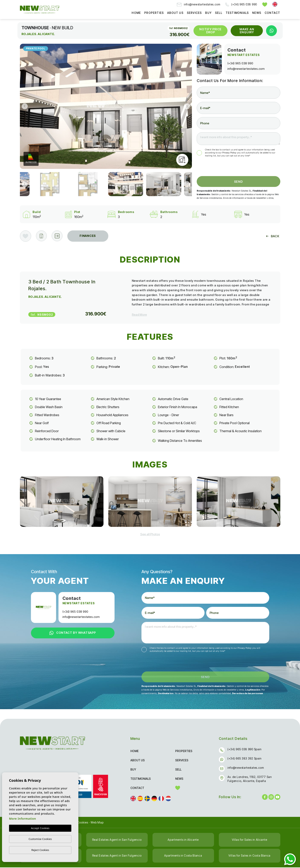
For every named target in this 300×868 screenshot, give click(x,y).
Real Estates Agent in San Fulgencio (117, 840)
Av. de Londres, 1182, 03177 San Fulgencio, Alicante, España (250, 779)
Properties (154, 13)
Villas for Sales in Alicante (250, 840)
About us (175, 13)
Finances (89, 236)
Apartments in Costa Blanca (183, 856)
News (257, 13)
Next (188, 106)
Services (194, 13)
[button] (58, 236)
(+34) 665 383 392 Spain (245, 759)
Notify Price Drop (210, 31)
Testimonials (237, 13)
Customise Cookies (40, 839)
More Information (23, 819)
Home (136, 13)
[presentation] (218, 168)
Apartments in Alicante (183, 840)
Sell (219, 13)
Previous (24, 106)
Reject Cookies (40, 850)
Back (273, 236)
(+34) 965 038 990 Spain (245, 750)
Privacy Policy (230, 153)
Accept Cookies (40, 828)
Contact (272, 13)
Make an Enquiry (247, 31)
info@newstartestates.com (199, 4)
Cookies (83, 823)
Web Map (97, 823)
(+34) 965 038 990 (241, 4)
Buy (208, 13)
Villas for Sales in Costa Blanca (249, 856)
